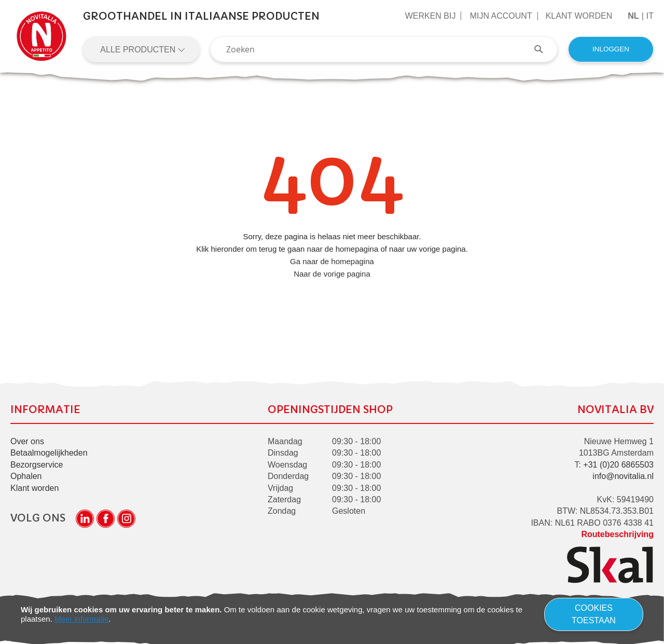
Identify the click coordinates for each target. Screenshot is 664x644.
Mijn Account (501, 16)
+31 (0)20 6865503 (618, 465)
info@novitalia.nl (623, 476)
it (650, 16)
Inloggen (611, 49)
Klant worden (579, 16)
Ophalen (26, 476)
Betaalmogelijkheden (49, 453)
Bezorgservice (37, 465)
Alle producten (139, 50)
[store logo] (41, 36)
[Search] (544, 49)
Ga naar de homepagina (332, 261)
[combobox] (384, 49)
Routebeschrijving (617, 534)
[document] (332, 614)
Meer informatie (81, 619)
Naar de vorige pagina (332, 274)
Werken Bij (431, 16)
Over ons (27, 441)
